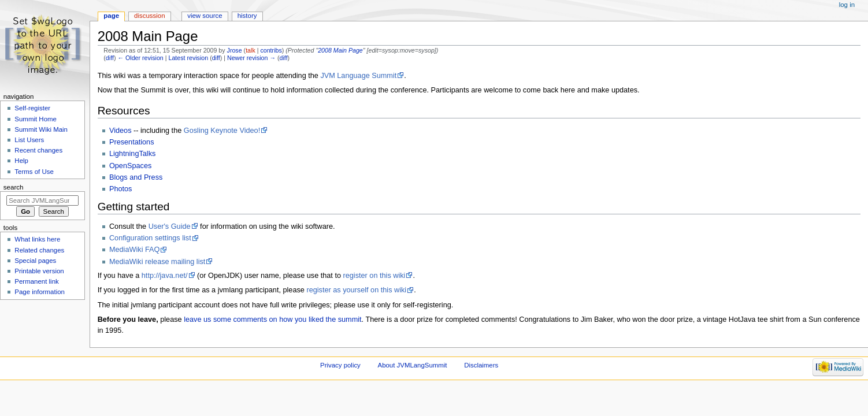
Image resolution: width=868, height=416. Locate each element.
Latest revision (188, 58)
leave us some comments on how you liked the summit (272, 320)
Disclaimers (481, 365)
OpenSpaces (130, 166)
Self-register (32, 108)
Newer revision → (251, 58)
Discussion (149, 16)
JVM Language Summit (358, 76)
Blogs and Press (136, 177)
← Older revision (140, 58)
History (247, 16)
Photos (121, 189)
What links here (37, 239)
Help (21, 161)
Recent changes (38, 150)
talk (251, 50)
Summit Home (36, 119)
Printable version (39, 271)
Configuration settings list (150, 238)
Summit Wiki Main (41, 129)
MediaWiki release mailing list (157, 262)
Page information (40, 292)
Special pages (35, 261)
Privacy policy (340, 365)
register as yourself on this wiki (356, 290)
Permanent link (36, 281)
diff (110, 58)
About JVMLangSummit (413, 365)
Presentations (132, 142)
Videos (120, 131)
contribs (271, 50)
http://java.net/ (165, 276)
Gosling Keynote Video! (222, 131)
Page (111, 16)
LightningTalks (132, 154)
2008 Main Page (340, 50)
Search (14, 187)
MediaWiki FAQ (134, 250)
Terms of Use (34, 172)
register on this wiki (374, 276)
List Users (29, 140)
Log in (847, 5)
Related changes (39, 250)
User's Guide (170, 226)
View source (205, 16)
